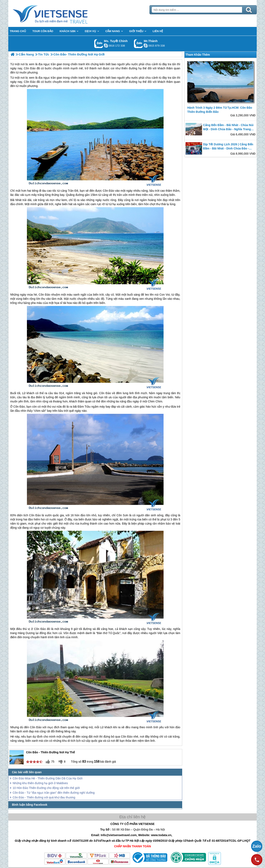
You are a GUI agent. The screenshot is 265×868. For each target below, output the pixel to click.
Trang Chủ (60, 13)
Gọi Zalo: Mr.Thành (138, 44)
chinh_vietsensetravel (106, 46)
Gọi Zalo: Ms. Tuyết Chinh (99, 44)
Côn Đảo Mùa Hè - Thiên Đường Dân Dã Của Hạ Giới (48, 778)
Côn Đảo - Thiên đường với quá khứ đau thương (44, 797)
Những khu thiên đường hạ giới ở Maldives (40, 783)
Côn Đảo (30, 82)
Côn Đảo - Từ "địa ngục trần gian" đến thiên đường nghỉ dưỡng (54, 793)
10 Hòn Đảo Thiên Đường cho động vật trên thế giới (46, 788)
